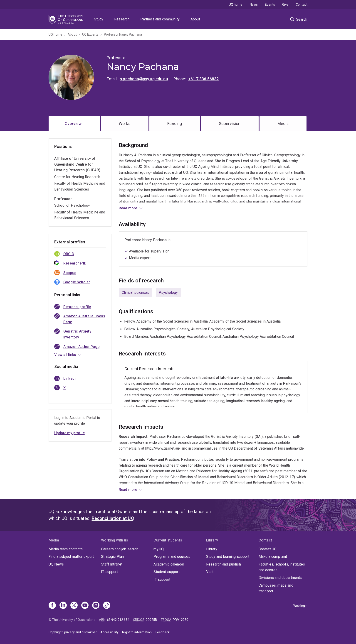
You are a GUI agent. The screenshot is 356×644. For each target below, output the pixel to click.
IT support (109, 572)
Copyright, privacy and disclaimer (73, 632)
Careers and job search (120, 549)
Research (122, 19)
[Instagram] (96, 606)
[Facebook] (52, 606)
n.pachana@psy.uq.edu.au (144, 79)
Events (270, 5)
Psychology (168, 293)
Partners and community (160, 19)
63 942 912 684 (118, 620)
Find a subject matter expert (71, 557)
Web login (300, 606)
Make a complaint (273, 557)
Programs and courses (172, 557)
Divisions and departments (280, 578)
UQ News (56, 564)
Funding (175, 124)
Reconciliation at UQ (113, 518)
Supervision (230, 124)
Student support (166, 572)
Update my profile (69, 433)
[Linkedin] (63, 606)
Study (99, 19)
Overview (73, 124)
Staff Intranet (112, 564)
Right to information (137, 632)
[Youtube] (85, 606)
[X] (74, 606)
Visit (210, 572)
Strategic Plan (112, 557)
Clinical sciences (135, 293)
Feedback (163, 632)
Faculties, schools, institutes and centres (282, 567)
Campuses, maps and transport (276, 588)
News (254, 5)
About (195, 19)
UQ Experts (90, 34)
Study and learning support (228, 557)
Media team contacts (66, 549)
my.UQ (159, 549)
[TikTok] (107, 606)
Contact (302, 5)
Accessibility (109, 632)
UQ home (236, 5)
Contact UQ (268, 549)
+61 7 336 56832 (203, 79)
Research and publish (224, 564)
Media (283, 124)
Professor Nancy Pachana (123, 34)
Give (285, 5)
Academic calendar (169, 564)
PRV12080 (180, 620)
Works (125, 124)
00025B (151, 620)
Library (212, 549)
